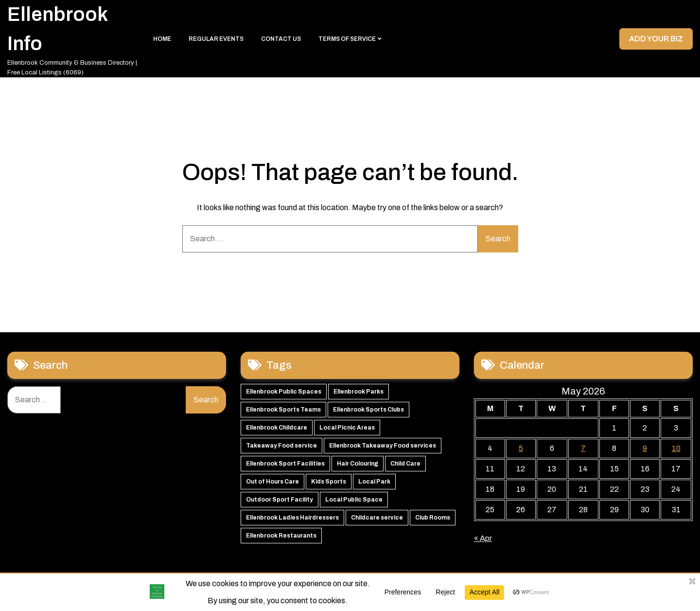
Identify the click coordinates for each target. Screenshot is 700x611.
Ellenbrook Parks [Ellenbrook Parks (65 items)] (359, 392)
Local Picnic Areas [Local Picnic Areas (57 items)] (347, 428)
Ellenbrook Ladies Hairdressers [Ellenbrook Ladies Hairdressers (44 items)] (292, 518)
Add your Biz (656, 39)
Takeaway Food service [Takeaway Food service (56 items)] (281, 446)
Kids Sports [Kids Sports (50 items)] (329, 482)
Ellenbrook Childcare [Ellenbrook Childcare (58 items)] (277, 428)
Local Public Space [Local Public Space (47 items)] (354, 500)
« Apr (483, 538)
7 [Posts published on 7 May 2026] (583, 448)
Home (162, 39)
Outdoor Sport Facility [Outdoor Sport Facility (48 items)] (280, 500)
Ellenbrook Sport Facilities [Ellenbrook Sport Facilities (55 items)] (285, 464)
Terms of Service (347, 39)
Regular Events (216, 39)
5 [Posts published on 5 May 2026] (521, 448)
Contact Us (281, 39)
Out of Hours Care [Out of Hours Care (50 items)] (272, 482)
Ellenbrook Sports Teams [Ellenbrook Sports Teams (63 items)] (283, 410)
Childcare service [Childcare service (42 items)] (377, 518)
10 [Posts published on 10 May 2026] (676, 448)
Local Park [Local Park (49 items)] (374, 482)
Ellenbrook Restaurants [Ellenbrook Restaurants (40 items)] (281, 536)
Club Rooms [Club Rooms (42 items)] (433, 518)
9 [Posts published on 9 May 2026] (645, 448)
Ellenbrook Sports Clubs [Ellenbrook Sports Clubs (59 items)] (368, 410)
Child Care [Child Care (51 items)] (405, 464)
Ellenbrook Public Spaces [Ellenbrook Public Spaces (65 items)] (284, 392)
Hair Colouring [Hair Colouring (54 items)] (358, 464)
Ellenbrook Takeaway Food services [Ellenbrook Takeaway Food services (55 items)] (383, 446)
